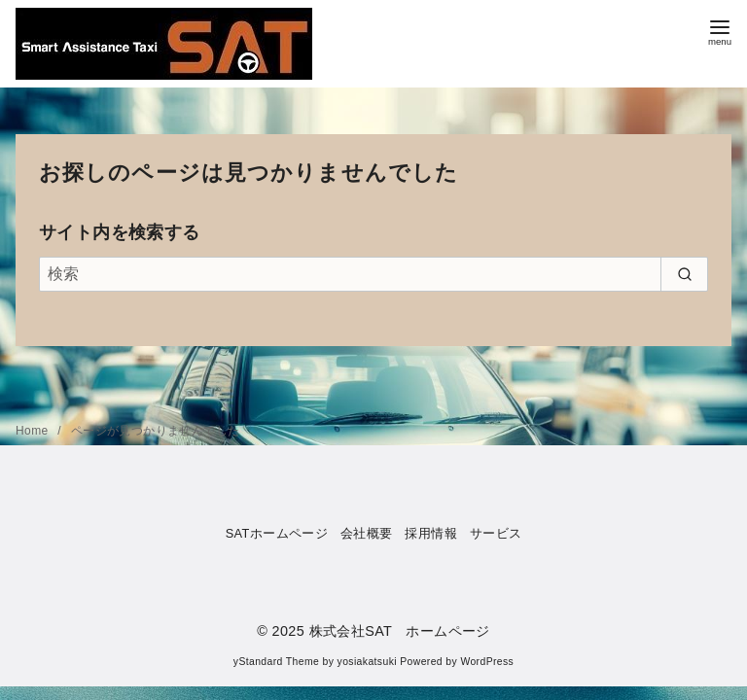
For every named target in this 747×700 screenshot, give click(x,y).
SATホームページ (277, 533)
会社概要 (367, 533)
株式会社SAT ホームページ (400, 631)
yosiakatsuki (367, 662)
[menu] (720, 31)
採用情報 (431, 533)
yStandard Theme (276, 662)
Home (34, 431)
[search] (684, 274)
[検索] (373, 274)
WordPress (487, 662)
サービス (496, 533)
